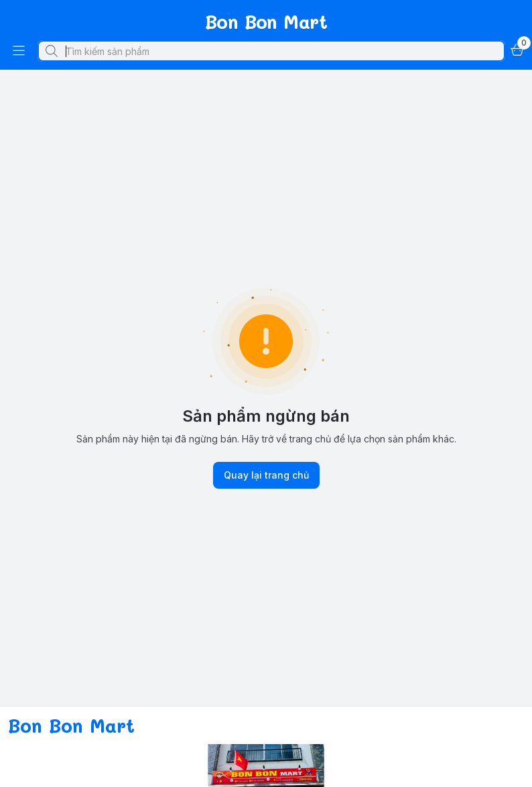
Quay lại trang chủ (266, 475)
